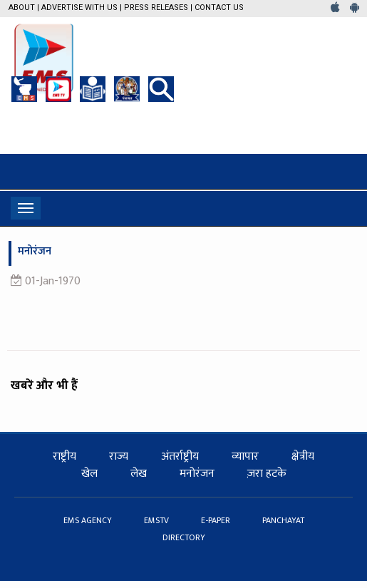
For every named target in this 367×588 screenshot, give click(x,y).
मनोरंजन (197, 474)
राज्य (119, 457)
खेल (89, 474)
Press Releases (156, 7)
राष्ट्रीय (64, 457)
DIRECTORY (184, 537)
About (22, 7)
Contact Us (219, 7)
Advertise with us (79, 7)
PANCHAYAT (283, 520)
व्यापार (245, 457)
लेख (139, 474)
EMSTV (157, 520)
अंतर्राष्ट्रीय (180, 457)
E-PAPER (217, 520)
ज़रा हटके (267, 474)
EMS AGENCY (89, 520)
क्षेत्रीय (303, 457)
